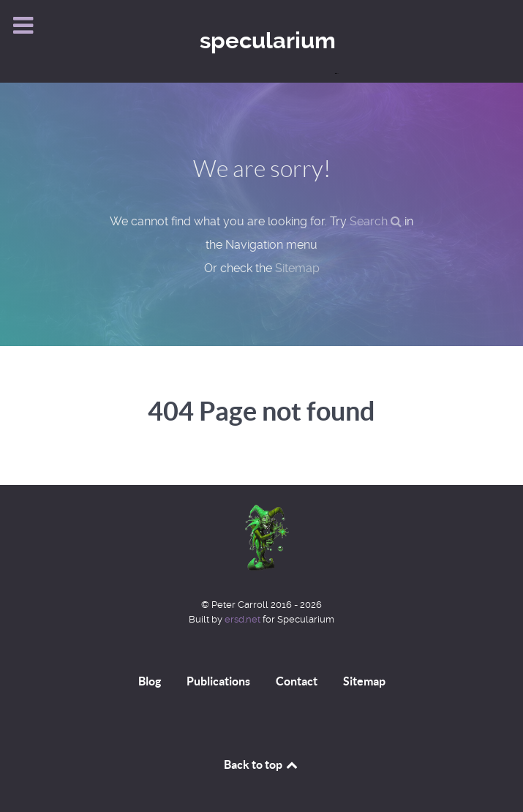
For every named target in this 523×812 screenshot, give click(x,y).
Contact (297, 681)
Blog (150, 681)
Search (376, 221)
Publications (218, 681)
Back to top (262, 764)
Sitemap (297, 268)
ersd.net (242, 619)
